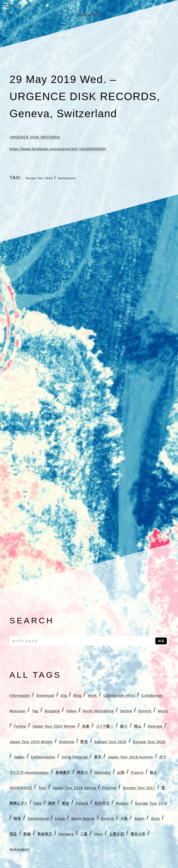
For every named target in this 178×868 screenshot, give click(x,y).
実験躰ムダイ (50, 864)
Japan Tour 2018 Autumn (117, 802)
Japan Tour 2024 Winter (126, 741)
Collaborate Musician (102, 710)
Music (47, 741)
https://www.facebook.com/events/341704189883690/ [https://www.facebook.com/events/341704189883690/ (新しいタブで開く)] (91, 148)
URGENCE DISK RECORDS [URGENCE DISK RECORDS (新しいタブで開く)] (52, 136)
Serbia (134, 725)
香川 (73, 756)
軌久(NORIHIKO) (116, 833)
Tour (155, 833)
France (74, 833)
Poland (144, 864)
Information (27, 695)
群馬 (107, 772)
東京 (66, 802)
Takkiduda (89, 13)
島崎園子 (102, 818)
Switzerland (91, 177)
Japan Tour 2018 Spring (46, 848)
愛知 (120, 864)
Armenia (81, 772)
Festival (101, 848)
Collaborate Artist (36, 710)
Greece (21, 741)
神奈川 (131, 818)
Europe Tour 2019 (48, 177)
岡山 (92, 756)
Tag (146, 710)
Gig (93, 695)
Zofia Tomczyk (32, 802)
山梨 (50, 833)
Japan (101, 787)
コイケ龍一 (44, 756)
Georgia (117, 756)
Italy (81, 864)
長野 (101, 864)
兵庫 (16, 756)
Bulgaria (22, 725)
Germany (23, 833)
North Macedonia (91, 725)
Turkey (73, 741)
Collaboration (137, 787)
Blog (111, 695)
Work (132, 695)
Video (50, 725)
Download (66, 695)
